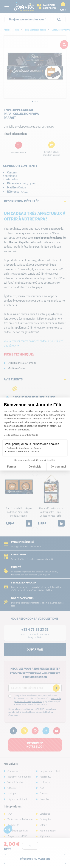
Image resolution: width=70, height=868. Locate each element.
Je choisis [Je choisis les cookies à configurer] (35, 467)
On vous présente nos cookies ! (23, 451)
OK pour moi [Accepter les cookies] (58, 467)
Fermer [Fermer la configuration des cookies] (12, 467)
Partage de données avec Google (24, 448)
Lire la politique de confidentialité (21, 435)
